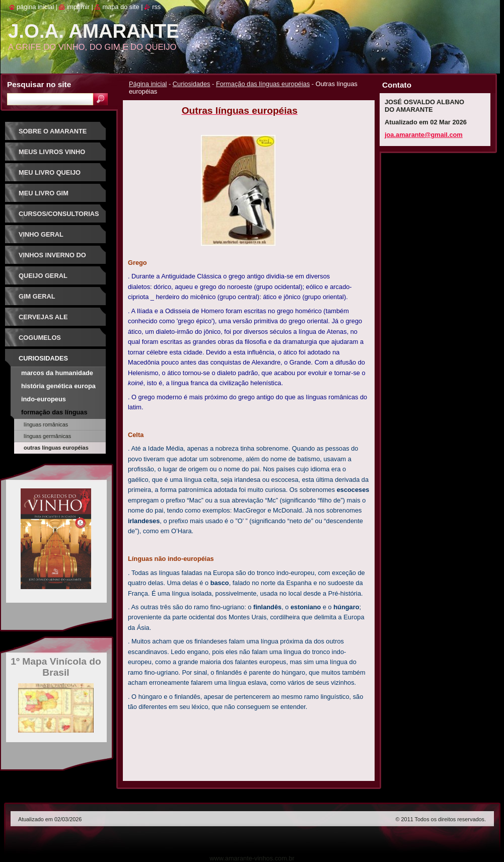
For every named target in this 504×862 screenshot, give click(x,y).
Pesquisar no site (39, 84)
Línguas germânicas (47, 436)
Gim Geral (37, 296)
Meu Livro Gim (44, 193)
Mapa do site (121, 7)
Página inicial (148, 84)
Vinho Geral (41, 234)
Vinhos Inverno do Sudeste (52, 259)
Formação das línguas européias (263, 84)
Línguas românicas (46, 424)
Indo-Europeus (44, 399)
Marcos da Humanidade (57, 373)
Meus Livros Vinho (52, 152)
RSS (156, 7)
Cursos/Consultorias (59, 214)
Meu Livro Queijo (50, 172)
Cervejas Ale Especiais (43, 320)
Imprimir (78, 7)
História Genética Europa (58, 386)
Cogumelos (40, 338)
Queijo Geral (43, 276)
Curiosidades (192, 84)
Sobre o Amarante (53, 131)
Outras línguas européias (56, 448)
